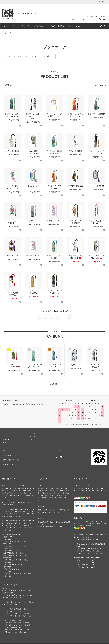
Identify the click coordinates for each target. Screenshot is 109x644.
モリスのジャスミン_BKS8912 (34, 291)
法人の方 (52, 26)
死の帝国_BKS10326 (13, 150)
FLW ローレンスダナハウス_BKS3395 (96, 152)
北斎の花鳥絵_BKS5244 (34, 151)
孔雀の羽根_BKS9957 (96, 113)
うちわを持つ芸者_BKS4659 (54, 186)
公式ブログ (30, 402)
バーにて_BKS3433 (33, 255)
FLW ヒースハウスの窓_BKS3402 (54, 291)
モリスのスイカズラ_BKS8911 (54, 256)
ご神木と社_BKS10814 (14, 365)
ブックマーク (14, 26)
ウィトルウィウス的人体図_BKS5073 (54, 114)
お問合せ (70, 26)
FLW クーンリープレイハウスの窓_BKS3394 (13, 292)
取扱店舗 (61, 26)
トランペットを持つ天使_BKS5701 (75, 114)
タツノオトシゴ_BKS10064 (75, 221)
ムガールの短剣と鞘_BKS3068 (96, 221)
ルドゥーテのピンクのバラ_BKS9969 (13, 186)
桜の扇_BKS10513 (54, 220)
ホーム (4, 33)
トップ (5, 26)
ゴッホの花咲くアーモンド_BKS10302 (34, 365)
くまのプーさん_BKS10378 (34, 186)
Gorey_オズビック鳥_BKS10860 (75, 256)
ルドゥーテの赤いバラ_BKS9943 (13, 221)
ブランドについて (40, 26)
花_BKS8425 (33, 220)
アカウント (103, 2)
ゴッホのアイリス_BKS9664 (54, 365)
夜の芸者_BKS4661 (75, 185)
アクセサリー (26, 26)
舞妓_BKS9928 (13, 255)
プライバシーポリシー (10, 458)
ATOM (8, 451)
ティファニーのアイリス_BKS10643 (13, 114)
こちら (37, 402)
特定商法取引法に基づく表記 (12, 455)
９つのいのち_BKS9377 (95, 365)
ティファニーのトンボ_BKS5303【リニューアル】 (34, 115)
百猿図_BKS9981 (75, 150)
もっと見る (55, 383)
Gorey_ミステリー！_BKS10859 (96, 256)
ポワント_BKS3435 (96, 185)
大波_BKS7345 (75, 364)
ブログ (78, 26)
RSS (4, 451)
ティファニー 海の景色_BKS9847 (54, 151)
